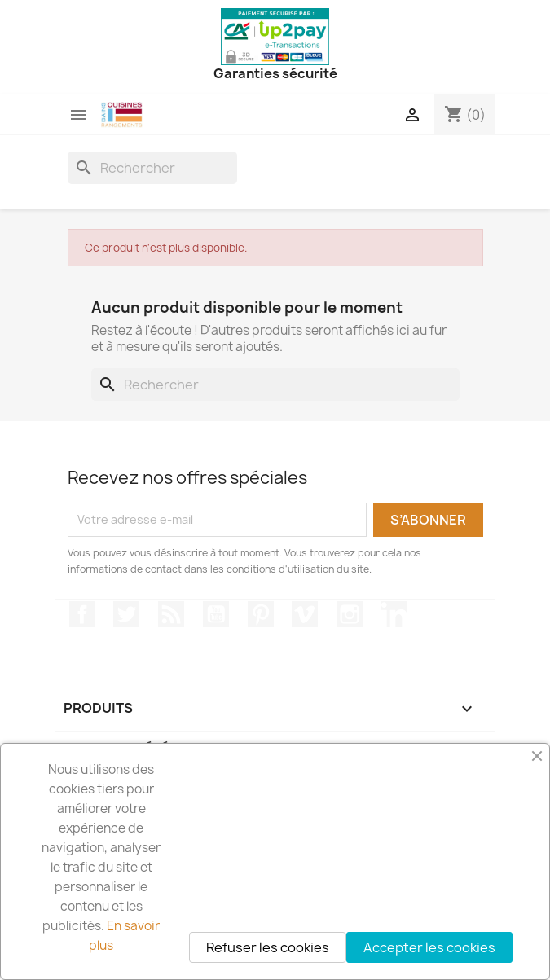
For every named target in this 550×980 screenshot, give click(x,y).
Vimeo (305, 614)
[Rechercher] (152, 168)
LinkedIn (394, 614)
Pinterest (261, 614)
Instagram (350, 614)
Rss (171, 614)
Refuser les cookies (268, 947)
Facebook (82, 614)
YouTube (216, 614)
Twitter (126, 614)
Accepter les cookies (429, 947)
